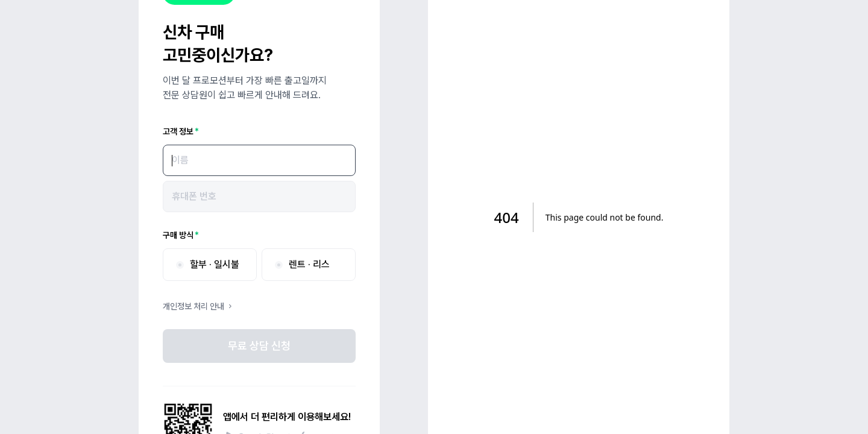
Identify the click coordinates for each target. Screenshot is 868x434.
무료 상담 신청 (259, 346)
